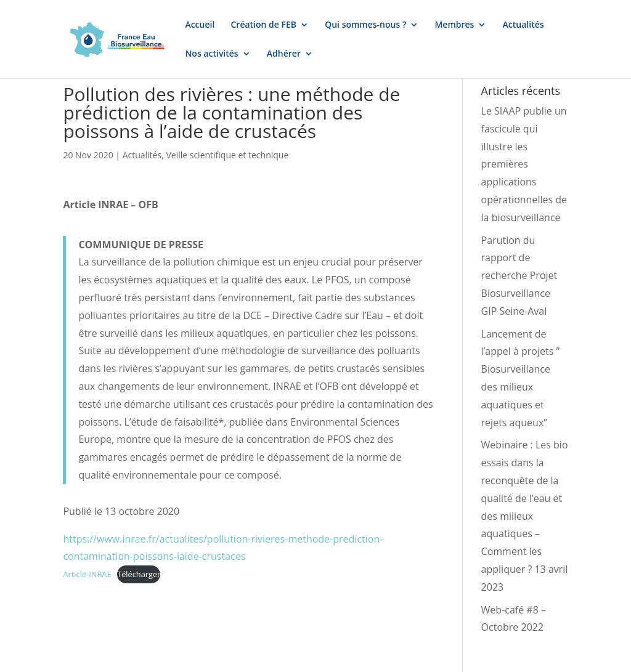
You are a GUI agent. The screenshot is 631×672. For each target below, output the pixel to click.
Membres (454, 25)
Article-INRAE (87, 574)
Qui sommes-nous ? (365, 25)
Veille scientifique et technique (227, 155)
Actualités (523, 25)
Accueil (200, 25)
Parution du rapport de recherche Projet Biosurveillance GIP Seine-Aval (519, 276)
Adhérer (284, 54)
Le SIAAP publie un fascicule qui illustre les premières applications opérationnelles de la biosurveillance (524, 164)
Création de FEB (264, 25)
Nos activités (211, 54)
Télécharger (139, 574)
